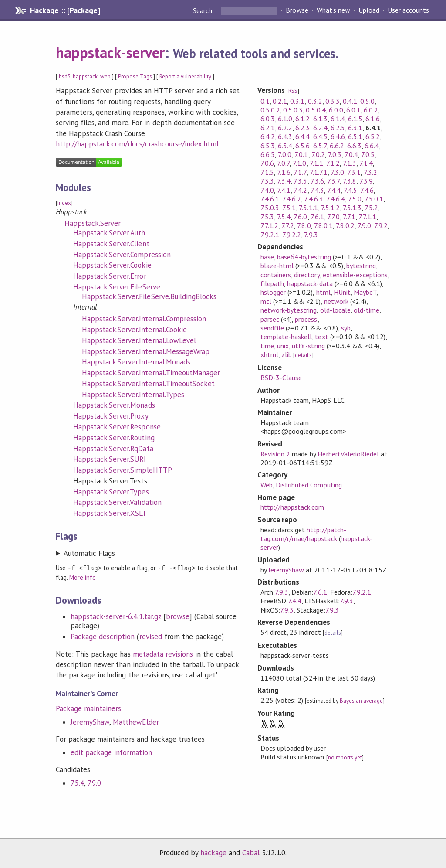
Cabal (251, 852)
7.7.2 (288, 225)
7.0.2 (318, 154)
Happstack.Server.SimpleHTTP (123, 470)
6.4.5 (320, 136)
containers (276, 275)
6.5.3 (268, 146)
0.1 (265, 101)
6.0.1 (353, 110)
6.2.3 (302, 128)
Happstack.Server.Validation (117, 502)
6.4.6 (338, 136)
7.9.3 (311, 235)
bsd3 (65, 77)
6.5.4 (285, 146)
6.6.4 (372, 146)
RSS (293, 91)
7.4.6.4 (336, 199)
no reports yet (345, 757)
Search (203, 10)
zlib (287, 354)
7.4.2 (300, 190)
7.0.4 (351, 154)
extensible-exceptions (355, 275)
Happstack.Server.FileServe (117, 287)
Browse (297, 10)
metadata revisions (163, 654)
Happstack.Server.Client (111, 244)
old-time (367, 310)
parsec (270, 319)
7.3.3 (267, 181)
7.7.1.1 (367, 217)
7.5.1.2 (330, 208)
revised (151, 636)
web (105, 77)
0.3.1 (297, 101)
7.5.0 (355, 199)
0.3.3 (333, 101)
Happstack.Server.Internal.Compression (144, 319)
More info (83, 577)
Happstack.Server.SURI (110, 459)
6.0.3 (268, 119)
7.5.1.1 (308, 208)
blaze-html (277, 266)
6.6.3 (354, 146)
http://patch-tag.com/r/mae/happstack (303, 534)
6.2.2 (285, 128)
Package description (103, 636)
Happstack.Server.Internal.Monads (136, 362)
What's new (333, 10)
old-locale (335, 310)
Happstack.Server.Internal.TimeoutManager (151, 373)
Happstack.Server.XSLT (110, 513)
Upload (369, 10)
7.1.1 (316, 163)
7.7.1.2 (269, 225)
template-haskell (286, 337)
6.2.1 (268, 128)
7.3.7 (333, 181)
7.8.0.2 (345, 225)
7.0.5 (368, 154)
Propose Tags (135, 77)
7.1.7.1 (319, 172)
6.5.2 (373, 136)
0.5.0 (367, 101)
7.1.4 (366, 163)
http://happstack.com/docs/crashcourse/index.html (137, 144)
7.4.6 (367, 190)
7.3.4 (284, 181)
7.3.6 (317, 181)
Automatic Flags (89, 553)
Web (267, 485)
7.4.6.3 (313, 199)
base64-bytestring (304, 257)
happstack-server (110, 52)
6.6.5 (268, 154)
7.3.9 (366, 181)
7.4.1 (284, 190)
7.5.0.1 (374, 199)
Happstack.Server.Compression (122, 255)
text (321, 337)
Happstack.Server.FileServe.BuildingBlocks (149, 296)
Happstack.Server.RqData (113, 449)
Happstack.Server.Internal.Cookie (134, 330)
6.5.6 (302, 146)
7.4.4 (334, 190)
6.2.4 (320, 128)
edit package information (111, 752)
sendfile (272, 328)
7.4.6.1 (270, 199)
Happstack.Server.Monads (114, 405)
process (306, 319)
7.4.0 (267, 190)
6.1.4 (338, 119)
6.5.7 (320, 146)
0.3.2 (315, 101)
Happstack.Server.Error (110, 276)
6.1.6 (373, 119)
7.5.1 (289, 208)
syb (346, 328)
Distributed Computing (309, 485)
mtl (266, 301)
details (303, 355)
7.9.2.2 (292, 235)
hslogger (273, 292)
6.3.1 (355, 128)
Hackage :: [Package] (65, 10)
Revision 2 (275, 454)
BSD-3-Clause (281, 378)
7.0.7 (283, 163)
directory (307, 275)
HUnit (342, 292)
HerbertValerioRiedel (348, 454)
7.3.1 (354, 172)
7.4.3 (317, 190)
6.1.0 (285, 119)
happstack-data (310, 283)
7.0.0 (285, 154)
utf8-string (308, 346)
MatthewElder (136, 722)
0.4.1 (350, 101)
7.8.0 (304, 225)
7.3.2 (370, 172)
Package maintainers (88, 708)
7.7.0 (333, 217)
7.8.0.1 (323, 225)
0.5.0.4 (316, 110)
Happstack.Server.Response (117, 427)
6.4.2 (268, 136)
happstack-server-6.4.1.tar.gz (116, 616)
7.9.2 (381, 225)
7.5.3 (267, 217)
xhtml (269, 354)
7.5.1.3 (352, 208)
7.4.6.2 (292, 199)
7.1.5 (267, 172)
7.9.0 (94, 783)
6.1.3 (320, 119)
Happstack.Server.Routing (114, 438)
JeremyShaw (90, 722)
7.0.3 (335, 154)
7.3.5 (300, 181)
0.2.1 (280, 101)
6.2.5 (338, 128)
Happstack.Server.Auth (109, 233)
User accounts (408, 10)
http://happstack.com (292, 507)
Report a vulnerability (185, 77)
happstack (85, 77)
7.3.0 (337, 172)
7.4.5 (350, 190)
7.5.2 (371, 208)
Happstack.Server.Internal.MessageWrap (146, 351)
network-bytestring (289, 310)
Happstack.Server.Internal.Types (133, 395)
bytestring (361, 266)
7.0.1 (301, 154)
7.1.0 (299, 163)
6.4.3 (285, 136)
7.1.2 (333, 163)
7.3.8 (350, 181)
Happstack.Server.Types (111, 492)
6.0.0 (336, 110)
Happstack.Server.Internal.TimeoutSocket (148, 384)
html (323, 292)
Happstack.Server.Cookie (112, 265)
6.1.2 (302, 119)
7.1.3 (350, 163)
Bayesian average (361, 701)
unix (283, 346)
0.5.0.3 (293, 110)
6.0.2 (371, 110)
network (336, 301)
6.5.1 (355, 136)
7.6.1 (317, 217)
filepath (272, 283)
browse (178, 616)
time (267, 346)
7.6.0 (300, 217)
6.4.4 (302, 136)
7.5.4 (77, 783)
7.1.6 (284, 172)
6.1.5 (355, 119)
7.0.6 (267, 163)
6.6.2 (337, 146)
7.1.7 (300, 172)
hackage (213, 852)
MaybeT (365, 292)
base (267, 257)
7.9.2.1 (270, 235)
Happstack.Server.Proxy (111, 416)
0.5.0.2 (270, 110)
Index (64, 203)
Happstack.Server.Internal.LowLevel (139, 340)
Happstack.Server (93, 223)
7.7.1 (349, 217)
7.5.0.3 (270, 208)
